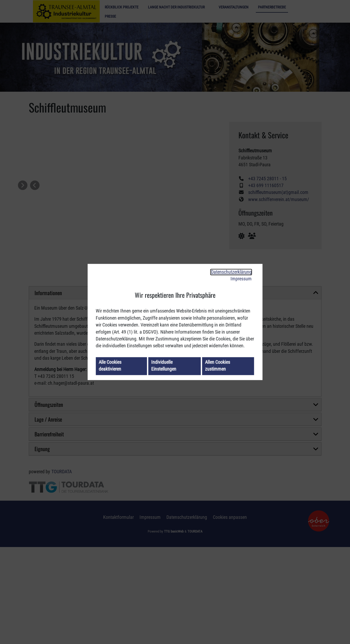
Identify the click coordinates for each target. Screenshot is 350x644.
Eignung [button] (42, 546)
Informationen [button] (48, 390)
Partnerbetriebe (272, 7)
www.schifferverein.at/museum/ (279, 199)
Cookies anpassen (230, 614)
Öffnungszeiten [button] (49, 501)
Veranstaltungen (234, 7)
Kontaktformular (118, 614)
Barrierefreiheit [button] (49, 531)
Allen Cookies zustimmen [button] (218, 366)
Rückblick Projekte (122, 7)
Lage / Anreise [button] (48, 516)
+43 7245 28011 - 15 (267, 179)
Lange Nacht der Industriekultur (176, 7)
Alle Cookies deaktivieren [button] (110, 366)
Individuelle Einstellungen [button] (164, 366)
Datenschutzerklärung (231, 272)
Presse (110, 16)
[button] (35, 185)
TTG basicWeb (174, 628)
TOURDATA (62, 569)
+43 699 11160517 (266, 186)
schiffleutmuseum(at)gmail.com (278, 192)
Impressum (241, 279)
